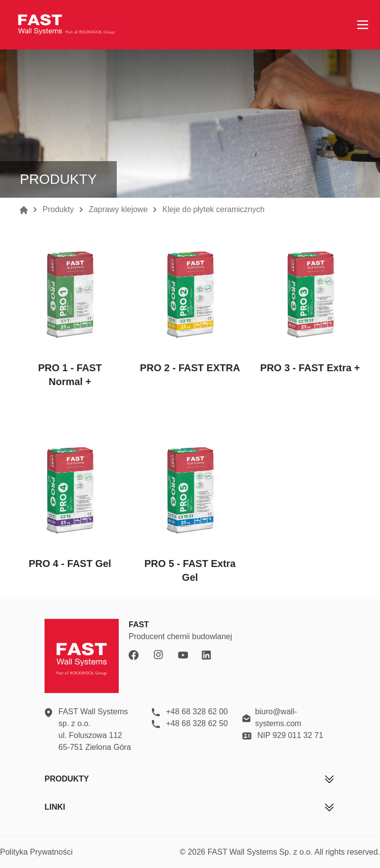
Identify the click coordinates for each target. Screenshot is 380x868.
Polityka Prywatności (36, 852)
